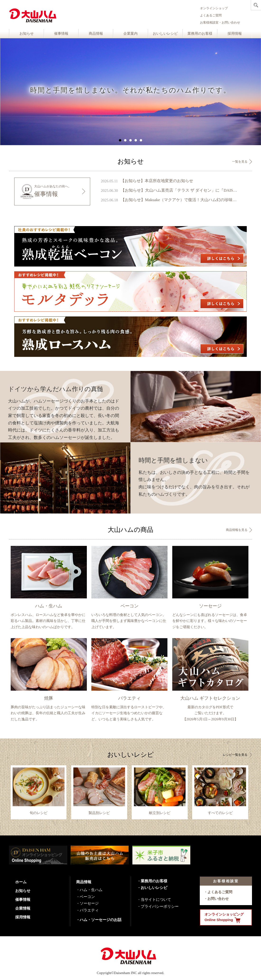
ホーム (21, 882)
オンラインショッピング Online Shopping (224, 917)
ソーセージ (89, 903)
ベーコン (87, 897)
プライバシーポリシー (160, 906)
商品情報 (96, 34)
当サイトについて (156, 900)
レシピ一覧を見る (235, 755)
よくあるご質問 (211, 15)
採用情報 (235, 34)
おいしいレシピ (165, 34)
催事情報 (61, 34)
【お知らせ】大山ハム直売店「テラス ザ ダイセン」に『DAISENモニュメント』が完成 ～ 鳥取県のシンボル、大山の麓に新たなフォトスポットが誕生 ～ (180, 190)
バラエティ (89, 910)
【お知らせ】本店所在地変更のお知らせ (157, 181)
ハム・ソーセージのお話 (101, 920)
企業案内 (130, 34)
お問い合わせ (218, 899)
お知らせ (27, 34)
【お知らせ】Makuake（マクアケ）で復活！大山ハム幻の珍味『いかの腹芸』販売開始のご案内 (180, 200)
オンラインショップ (214, 8)
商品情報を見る (237, 530)
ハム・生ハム (91, 890)
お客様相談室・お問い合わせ (220, 22)
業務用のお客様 (200, 34)
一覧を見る (240, 162)
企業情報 (23, 908)
